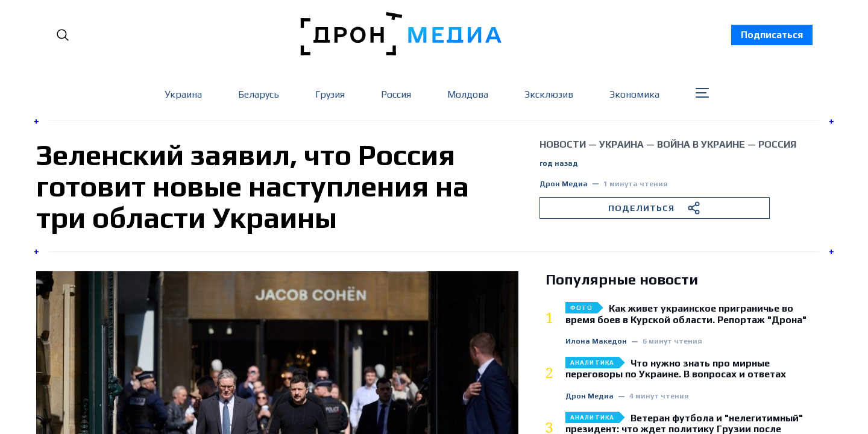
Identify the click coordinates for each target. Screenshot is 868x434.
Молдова (468, 94)
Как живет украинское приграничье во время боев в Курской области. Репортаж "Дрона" (686, 314)
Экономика (634, 94)
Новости (563, 144)
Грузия (330, 94)
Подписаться (772, 35)
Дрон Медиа (564, 184)
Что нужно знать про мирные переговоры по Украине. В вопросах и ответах (676, 369)
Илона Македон (596, 341)
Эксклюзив (549, 94)
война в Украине (701, 144)
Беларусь (259, 94)
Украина (183, 94)
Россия (396, 94)
